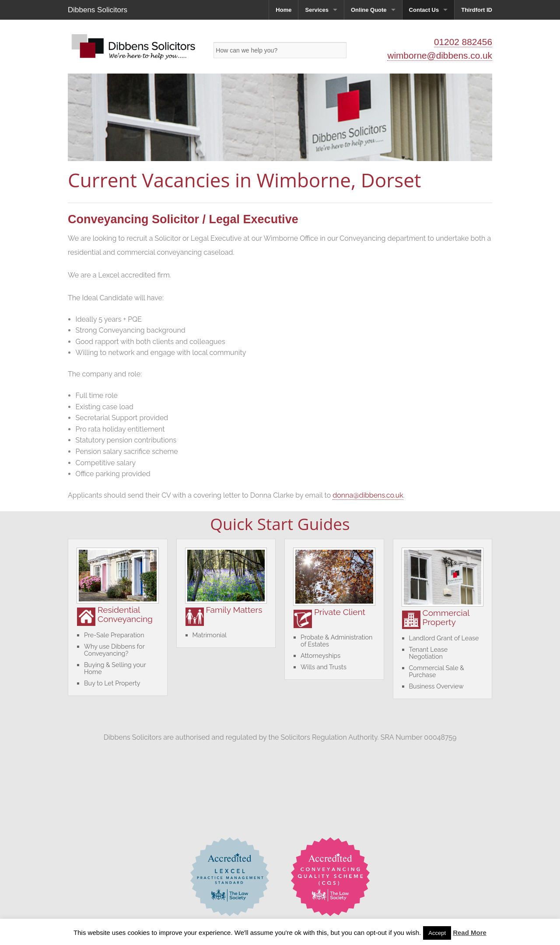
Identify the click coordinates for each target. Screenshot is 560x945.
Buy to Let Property (112, 683)
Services (317, 10)
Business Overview (436, 686)
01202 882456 (463, 42)
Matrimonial (210, 635)
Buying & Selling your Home (115, 668)
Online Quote (369, 10)
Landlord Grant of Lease (444, 638)
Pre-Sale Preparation (114, 635)
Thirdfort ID (477, 10)
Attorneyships (320, 655)
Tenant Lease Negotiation (429, 653)
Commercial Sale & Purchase (437, 671)
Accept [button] (437, 933)
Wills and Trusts (324, 667)
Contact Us (424, 10)
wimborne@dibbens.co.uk (440, 55)
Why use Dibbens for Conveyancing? (114, 650)
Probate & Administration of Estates (336, 641)
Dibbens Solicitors (98, 10)
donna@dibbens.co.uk (368, 495)
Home (283, 10)
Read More (470, 933)
